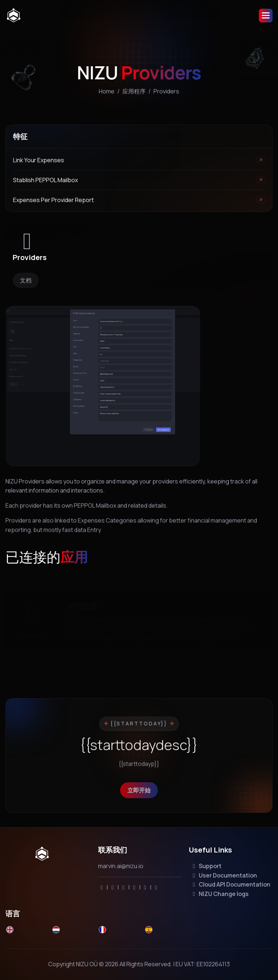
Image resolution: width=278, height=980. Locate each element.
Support (206, 866)
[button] (266, 16)
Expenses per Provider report (53, 200)
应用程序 (134, 91)
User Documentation (224, 875)
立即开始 (139, 800)
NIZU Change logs (220, 894)
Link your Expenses (39, 160)
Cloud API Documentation (230, 884)
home (107, 91)
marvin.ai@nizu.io (121, 866)
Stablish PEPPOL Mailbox (45, 180)
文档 (26, 280)
